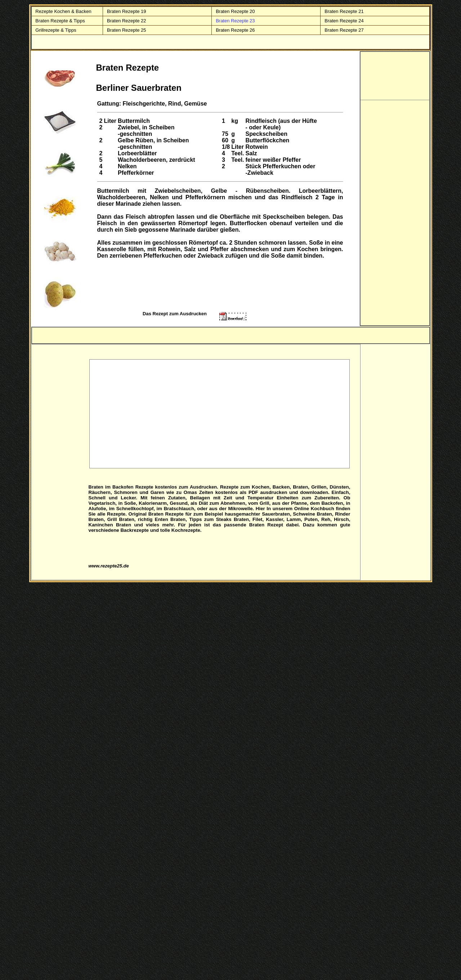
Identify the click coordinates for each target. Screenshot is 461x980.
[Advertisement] (220, 414)
